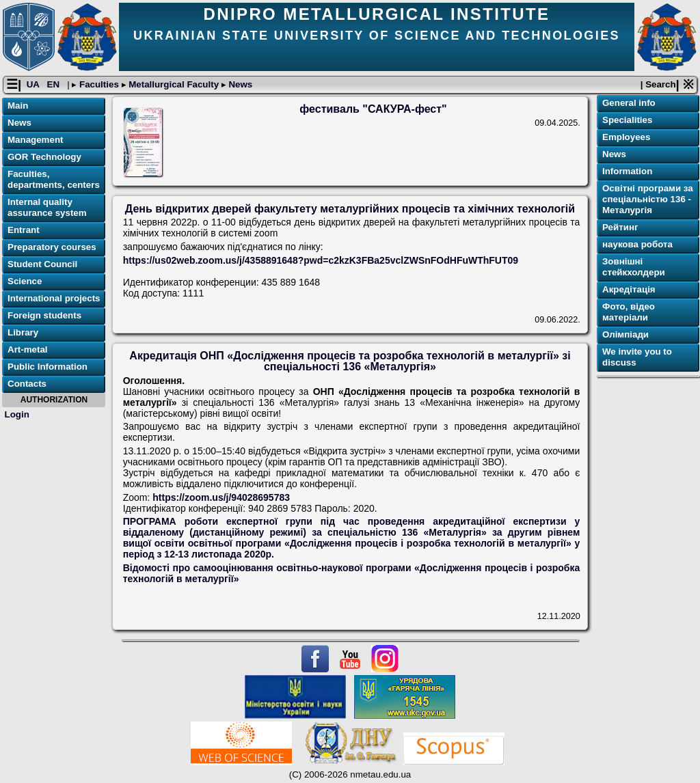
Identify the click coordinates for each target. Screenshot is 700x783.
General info (629, 103)
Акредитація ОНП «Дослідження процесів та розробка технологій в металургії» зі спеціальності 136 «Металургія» (350, 361)
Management (35, 140)
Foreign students (44, 315)
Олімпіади (625, 334)
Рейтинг (620, 227)
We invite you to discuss (637, 357)
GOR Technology (44, 157)
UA (34, 84)
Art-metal (28, 349)
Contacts (27, 384)
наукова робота (637, 244)
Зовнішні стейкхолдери (634, 267)
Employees (626, 137)
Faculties (99, 84)
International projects (54, 298)
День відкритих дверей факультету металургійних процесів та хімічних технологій (350, 209)
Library (23, 332)
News (240, 84)
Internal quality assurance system (47, 207)
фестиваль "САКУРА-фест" (373, 109)
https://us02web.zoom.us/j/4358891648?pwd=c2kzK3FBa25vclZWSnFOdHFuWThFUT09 (321, 260)
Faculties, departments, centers (54, 179)
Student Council (42, 264)
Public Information (48, 367)
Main (18, 106)
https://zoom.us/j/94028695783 (221, 497)
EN (55, 84)
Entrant (24, 230)
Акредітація (629, 289)
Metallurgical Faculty (174, 84)
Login (17, 414)
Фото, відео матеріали (629, 312)
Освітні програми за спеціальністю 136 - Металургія (648, 199)
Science (25, 281)
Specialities (627, 120)
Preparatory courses (52, 247)
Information (627, 171)
